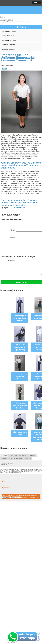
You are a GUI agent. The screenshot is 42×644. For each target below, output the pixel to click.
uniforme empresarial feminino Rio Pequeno (20, 376)
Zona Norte (27, 458)
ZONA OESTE (23, 455)
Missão (4, 482)
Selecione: (5, 455)
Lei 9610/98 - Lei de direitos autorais (13, 473)
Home (3, 478)
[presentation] (16, 248)
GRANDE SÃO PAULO (8, 458)
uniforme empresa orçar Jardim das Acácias (20, 318)
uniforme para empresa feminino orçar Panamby (20, 347)
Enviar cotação (21, 282)
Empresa (4, 480)
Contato (4, 486)
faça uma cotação (18, 208)
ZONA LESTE (14, 455)
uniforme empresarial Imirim (20, 433)
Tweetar (5, 69)
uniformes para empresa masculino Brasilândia (20, 405)
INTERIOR (19, 458)
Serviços (4, 484)
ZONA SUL (32, 455)
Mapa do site (5, 488)
